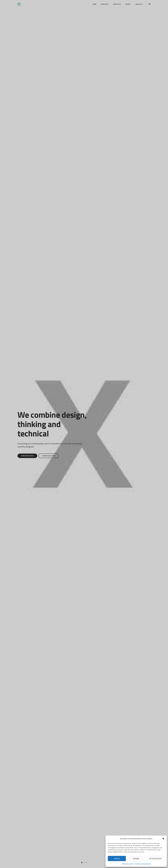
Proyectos (117, 4)
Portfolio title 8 (39, 414)
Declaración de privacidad (143, 864)
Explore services (104, 690)
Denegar (136, 858)
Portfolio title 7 (129, 394)
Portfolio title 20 (39, 368)
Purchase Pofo (27, 64)
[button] (163, 839)
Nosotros (105, 4)
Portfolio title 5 (84, 394)
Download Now (49, 64)
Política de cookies (128, 864)
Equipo (128, 4)
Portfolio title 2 (84, 348)
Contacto (139, 4)
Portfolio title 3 (129, 348)
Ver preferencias (155, 858)
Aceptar (117, 858)
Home (94, 4)
